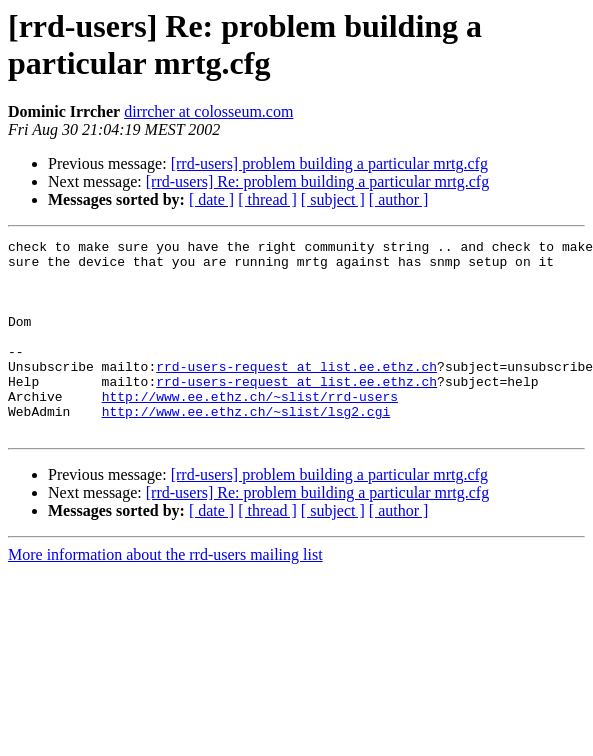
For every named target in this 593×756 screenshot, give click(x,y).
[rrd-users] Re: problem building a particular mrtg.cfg (317, 181)
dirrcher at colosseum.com (208, 111)
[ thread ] (267, 199)
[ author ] (399, 199)
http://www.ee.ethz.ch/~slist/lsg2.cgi (246, 447)
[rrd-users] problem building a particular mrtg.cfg (329, 163)
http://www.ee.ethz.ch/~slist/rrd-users (250, 429)
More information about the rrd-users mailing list (165, 593)
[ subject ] (333, 199)
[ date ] (211, 199)
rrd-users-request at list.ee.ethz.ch (296, 393)
